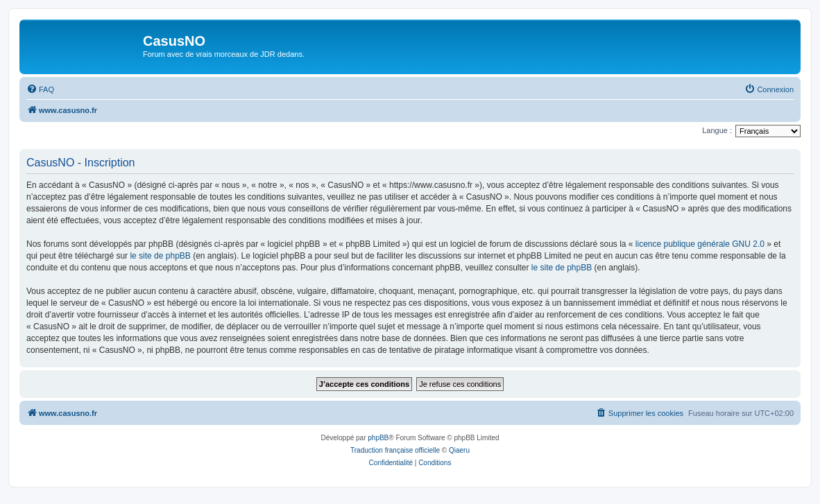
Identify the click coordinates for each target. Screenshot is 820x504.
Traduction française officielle (395, 450)
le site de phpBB (160, 256)
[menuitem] (40, 89)
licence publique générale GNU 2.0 (700, 244)
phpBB (378, 438)
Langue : (717, 130)
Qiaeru (459, 450)
